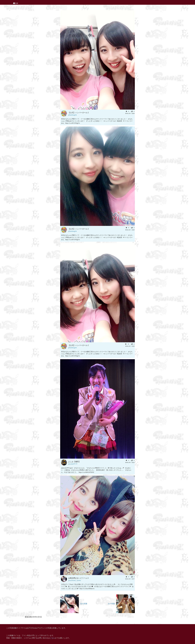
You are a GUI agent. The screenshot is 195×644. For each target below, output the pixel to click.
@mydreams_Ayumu (74, 580)
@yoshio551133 (73, 464)
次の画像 (121, 603)
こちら (52, 638)
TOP (16, 3)
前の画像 (74, 603)
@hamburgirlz (72, 115)
